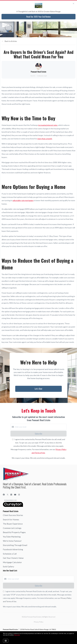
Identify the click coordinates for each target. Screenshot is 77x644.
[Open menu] (74, 25)
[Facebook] (4, 495)
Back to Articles (11, 41)
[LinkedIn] (11, 495)
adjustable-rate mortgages (23, 200)
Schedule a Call (10, 554)
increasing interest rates (48, 125)
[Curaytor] (13, 506)
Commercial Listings (12, 528)
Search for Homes (11, 519)
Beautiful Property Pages (14, 532)
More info (17, 635)
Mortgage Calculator (12, 562)
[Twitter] (8, 495)
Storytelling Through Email (15, 545)
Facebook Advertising (13, 549)
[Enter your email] (41, 427)
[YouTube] (15, 495)
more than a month (45, 139)
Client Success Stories (13, 515)
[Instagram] (19, 495)
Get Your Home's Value (13, 558)
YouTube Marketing (12, 537)
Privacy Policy (39, 622)
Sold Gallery (8, 566)
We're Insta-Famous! (12, 541)
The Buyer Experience (13, 524)
